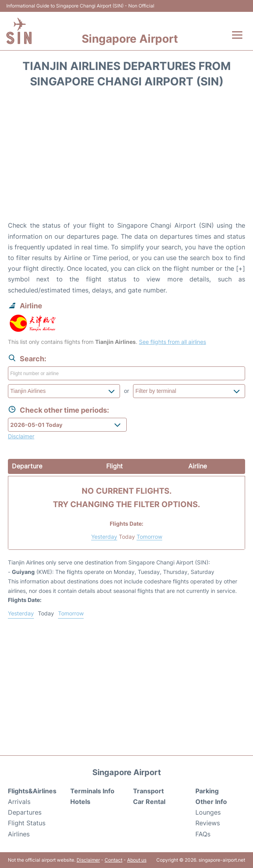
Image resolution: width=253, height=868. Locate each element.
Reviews (208, 823)
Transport (148, 791)
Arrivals (19, 802)
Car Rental (149, 802)
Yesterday (104, 537)
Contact (113, 860)
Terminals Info (92, 791)
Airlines (19, 834)
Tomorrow (149, 537)
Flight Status (27, 823)
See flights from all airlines (172, 342)
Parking (207, 791)
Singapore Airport (130, 39)
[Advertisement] (126, 157)
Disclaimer (88, 860)
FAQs (203, 834)
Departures (25, 812)
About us (137, 860)
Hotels (80, 802)
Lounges (208, 812)
